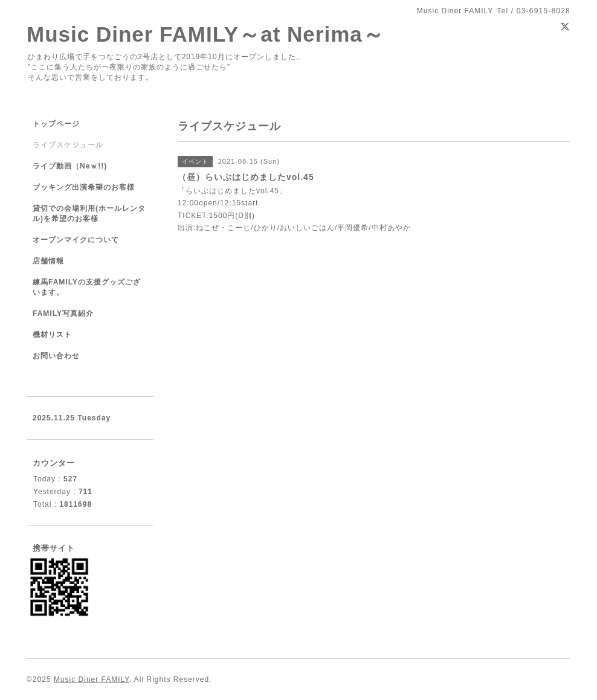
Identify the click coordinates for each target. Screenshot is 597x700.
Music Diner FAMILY (92, 679)
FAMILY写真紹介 (63, 313)
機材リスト (52, 335)
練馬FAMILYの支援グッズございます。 (87, 287)
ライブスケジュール (68, 145)
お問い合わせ (56, 356)
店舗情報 (48, 261)
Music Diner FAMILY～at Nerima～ (205, 34)
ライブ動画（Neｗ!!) (70, 166)
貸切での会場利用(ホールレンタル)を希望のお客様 (89, 214)
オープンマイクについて (76, 240)
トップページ (56, 124)
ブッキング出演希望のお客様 (84, 187)
